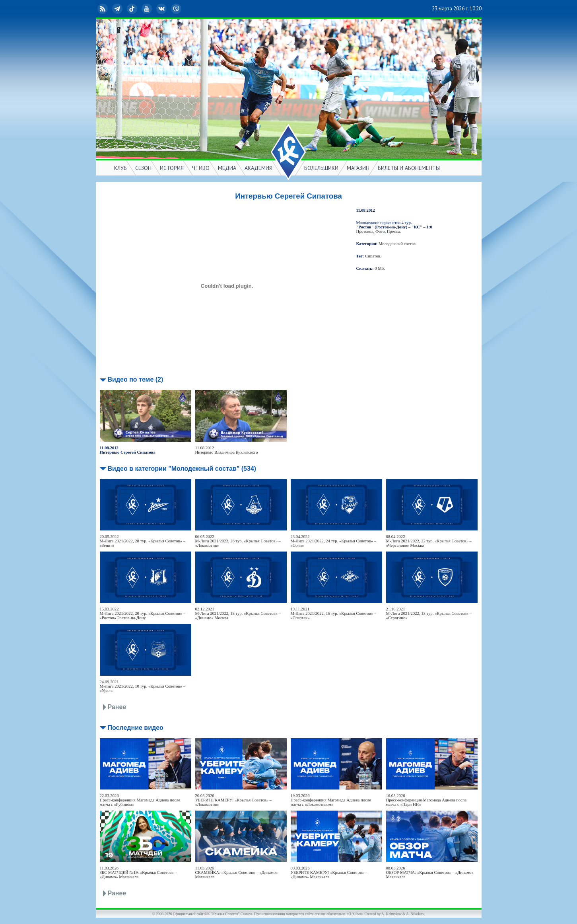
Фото (380, 231)
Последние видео (136, 728)
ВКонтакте (162, 9)
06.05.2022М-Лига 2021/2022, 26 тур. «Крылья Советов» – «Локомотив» (238, 541)
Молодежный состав (397, 244)
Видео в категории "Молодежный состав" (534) (182, 469)
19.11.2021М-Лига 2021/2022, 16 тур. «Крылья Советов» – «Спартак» (333, 613)
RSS (103, 9)
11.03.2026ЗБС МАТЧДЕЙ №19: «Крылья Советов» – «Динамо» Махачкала (138, 872)
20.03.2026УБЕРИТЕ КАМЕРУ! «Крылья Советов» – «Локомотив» (234, 800)
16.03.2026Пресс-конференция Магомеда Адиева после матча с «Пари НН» (426, 800)
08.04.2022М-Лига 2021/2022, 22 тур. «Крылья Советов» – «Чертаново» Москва (429, 541)
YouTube (148, 9)
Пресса (393, 231)
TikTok (133, 9)
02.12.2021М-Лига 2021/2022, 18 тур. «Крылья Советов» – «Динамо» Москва (238, 613)
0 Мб (379, 268)
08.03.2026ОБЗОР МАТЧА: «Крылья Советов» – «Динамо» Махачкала (430, 872)
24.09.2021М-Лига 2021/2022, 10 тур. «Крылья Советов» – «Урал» (143, 686)
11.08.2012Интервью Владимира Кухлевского (227, 450)
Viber (177, 9)
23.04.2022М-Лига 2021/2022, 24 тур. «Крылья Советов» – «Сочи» (333, 541)
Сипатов (373, 256)
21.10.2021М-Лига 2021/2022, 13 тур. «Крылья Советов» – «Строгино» (429, 613)
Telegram (118, 9)
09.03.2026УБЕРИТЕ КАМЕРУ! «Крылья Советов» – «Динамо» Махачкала (329, 872)
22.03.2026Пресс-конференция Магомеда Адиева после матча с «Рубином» (140, 800)
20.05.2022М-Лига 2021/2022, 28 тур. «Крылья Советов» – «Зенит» (143, 541)
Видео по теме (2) (136, 379)
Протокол (365, 231)
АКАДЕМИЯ (258, 168)
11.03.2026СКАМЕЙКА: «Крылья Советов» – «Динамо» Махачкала (237, 872)
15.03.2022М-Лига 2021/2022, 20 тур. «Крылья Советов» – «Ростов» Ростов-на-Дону (143, 613)
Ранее (117, 707)
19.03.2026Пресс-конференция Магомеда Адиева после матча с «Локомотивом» (331, 800)
